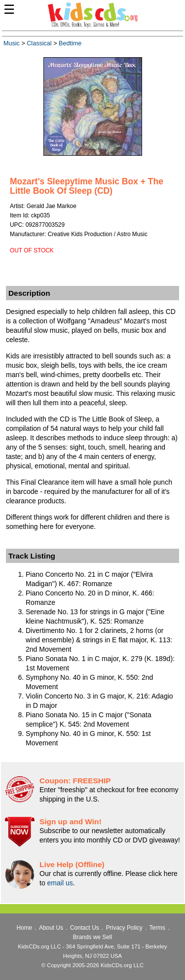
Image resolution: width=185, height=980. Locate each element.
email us (60, 883)
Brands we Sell (92, 937)
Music (12, 43)
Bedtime (70, 43)
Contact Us (85, 928)
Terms (157, 928)
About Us (51, 928)
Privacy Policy (124, 928)
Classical (39, 43)
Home (24, 928)
